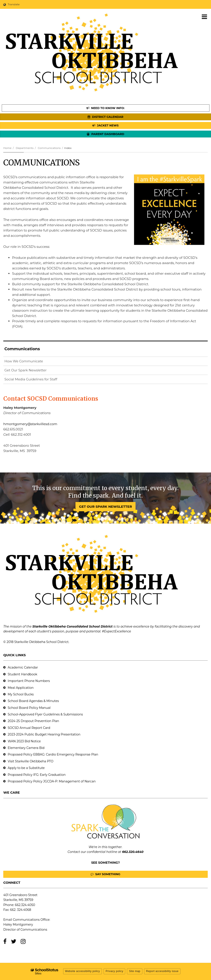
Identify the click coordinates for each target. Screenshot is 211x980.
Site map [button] (135, 971)
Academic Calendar (23, 667)
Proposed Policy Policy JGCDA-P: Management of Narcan (52, 781)
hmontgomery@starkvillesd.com (30, 424)
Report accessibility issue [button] (162, 971)
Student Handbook (22, 674)
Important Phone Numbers (29, 681)
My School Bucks (21, 694)
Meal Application (21, 688)
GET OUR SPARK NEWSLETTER (105, 507)
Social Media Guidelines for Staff (31, 379)
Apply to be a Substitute (26, 768)
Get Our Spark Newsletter (33, 371)
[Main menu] (204, 17)
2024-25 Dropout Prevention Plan (33, 721)
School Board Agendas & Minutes (33, 701)
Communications (49, 148)
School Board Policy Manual (29, 708)
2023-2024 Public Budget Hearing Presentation (44, 734)
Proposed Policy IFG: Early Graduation (37, 775)
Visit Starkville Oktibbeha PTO (30, 761)
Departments (25, 148)
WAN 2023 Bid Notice (24, 741)
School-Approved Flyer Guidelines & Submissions (45, 714)
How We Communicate (24, 361)
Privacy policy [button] (114, 971)
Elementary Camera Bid (26, 748)
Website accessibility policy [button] (83, 971)
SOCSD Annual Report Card (29, 728)
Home (7, 148)
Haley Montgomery (18, 924)
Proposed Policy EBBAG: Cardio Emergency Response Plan (53, 754)
